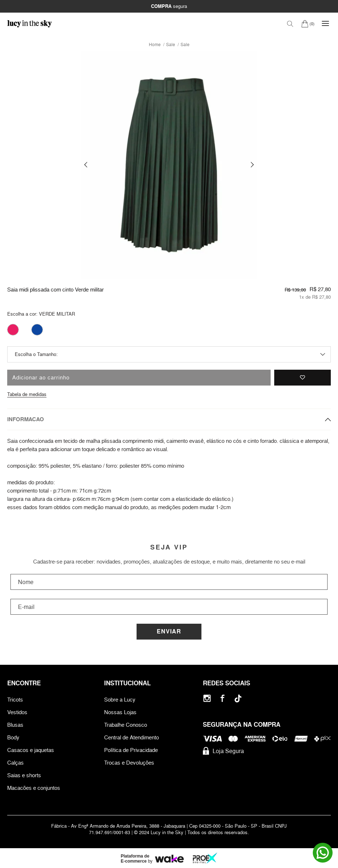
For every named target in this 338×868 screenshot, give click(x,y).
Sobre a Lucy (120, 700)
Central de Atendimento (132, 737)
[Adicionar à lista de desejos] (303, 378)
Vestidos (17, 712)
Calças (15, 763)
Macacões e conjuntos (34, 788)
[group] (169, 165)
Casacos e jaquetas (31, 750)
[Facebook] (223, 698)
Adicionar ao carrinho (41, 377)
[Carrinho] (308, 24)
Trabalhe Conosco (126, 725)
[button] (86, 165)
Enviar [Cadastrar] (169, 631)
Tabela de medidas (27, 394)
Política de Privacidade (131, 750)
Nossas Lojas (120, 712)
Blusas (15, 725)
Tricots (15, 700)
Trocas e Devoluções (129, 763)
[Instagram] (207, 698)
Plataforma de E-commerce (135, 859)
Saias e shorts (24, 775)
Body (13, 737)
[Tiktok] (238, 698)
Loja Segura (223, 751)
